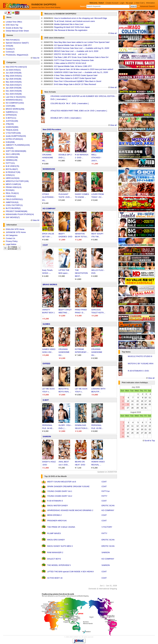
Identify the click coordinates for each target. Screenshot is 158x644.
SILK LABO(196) (13, 154)
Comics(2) (10, 52)
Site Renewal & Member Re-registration (71, 30)
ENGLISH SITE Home (15, 229)
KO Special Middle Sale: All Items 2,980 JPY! (73, 45)
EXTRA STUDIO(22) (14, 139)
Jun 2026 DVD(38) (14, 73)
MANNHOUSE (49, 169)
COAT (45, 245)
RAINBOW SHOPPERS (44, 5)
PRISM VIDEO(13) (14, 187)
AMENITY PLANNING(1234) (18, 145)
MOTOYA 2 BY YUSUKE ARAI (141, 364)
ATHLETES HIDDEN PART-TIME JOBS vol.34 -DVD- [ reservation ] (79, 111)
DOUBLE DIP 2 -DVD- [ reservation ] (66, 118)
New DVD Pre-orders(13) (16, 67)
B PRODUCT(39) (13, 172)
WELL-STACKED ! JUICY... (96, 158)
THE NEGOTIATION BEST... (81, 273)
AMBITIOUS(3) (12, 202)
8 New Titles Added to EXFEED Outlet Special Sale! (76, 75)
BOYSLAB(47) (12, 169)
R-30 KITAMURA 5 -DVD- (139, 371)
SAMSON (47, 436)
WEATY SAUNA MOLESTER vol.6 (62, 482)
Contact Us (10, 238)
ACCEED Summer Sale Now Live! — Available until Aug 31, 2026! (82, 48)
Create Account (112, 3)
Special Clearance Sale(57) (17, 43)
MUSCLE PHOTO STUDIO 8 (140, 356)
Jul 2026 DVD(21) (13, 70)
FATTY (104, 496)
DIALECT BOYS (54, 559)
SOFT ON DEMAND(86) (16, 151)
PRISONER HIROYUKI (57, 521)
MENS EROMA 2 (54, 515)
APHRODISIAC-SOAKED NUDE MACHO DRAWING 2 (70, 510)
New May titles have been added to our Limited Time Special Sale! (82, 42)
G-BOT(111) (11, 118)
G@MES (46, 324)
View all (113, 33)
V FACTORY (107, 527)
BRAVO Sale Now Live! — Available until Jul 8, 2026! (76, 51)
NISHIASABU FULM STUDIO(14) (20, 214)
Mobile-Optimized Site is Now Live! (69, 24)
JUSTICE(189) (12, 121)
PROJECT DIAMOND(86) (17, 211)
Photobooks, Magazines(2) (17, 55)
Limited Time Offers (14, 22)
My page (129, 3)
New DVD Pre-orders (52, 129)
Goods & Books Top (14, 28)
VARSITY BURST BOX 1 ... (48, 313)
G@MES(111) (12, 112)
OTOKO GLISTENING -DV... (48, 197)
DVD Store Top (12, 25)
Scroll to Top (150, 441)
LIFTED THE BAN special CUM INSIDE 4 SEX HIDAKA (70, 572)
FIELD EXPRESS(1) (14, 199)
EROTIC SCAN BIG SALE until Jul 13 (71, 54)
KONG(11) (10, 175)
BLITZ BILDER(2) (13, 208)
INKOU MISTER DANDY (57, 506)
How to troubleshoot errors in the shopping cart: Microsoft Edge (81, 18)
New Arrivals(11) (13, 40)
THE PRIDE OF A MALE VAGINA (61, 527)
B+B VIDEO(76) (12, 166)
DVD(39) (9, 46)
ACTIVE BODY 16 (55, 578)
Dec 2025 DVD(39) (14, 91)
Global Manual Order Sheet (17, 31)
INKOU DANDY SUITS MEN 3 (60, 546)
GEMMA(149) (12, 160)
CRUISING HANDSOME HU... (48, 158)
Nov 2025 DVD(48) (14, 94)
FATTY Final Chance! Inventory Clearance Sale (74, 60)
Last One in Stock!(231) (16, 97)
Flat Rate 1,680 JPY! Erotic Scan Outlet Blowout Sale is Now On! (81, 57)
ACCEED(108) (12, 157)
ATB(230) (10, 124)
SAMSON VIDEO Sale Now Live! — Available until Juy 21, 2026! (81, 72)
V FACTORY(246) (13, 133)
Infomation (150, 3)
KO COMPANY (49, 209)
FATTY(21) (10, 163)
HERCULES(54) (13, 178)
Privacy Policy (12, 241)
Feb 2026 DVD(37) (14, 85)
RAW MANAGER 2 (55, 552)
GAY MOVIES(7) (13, 217)
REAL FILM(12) (12, 193)
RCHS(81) (10, 190)
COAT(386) (11, 106)
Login (122, 3)
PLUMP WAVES (54, 533)
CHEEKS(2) (11, 196)
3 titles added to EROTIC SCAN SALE (70, 63)
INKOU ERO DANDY (56, 540)
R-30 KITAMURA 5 (55, 501)
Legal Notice (11, 244)
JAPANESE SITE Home (16, 232)
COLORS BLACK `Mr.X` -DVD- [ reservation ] (69, 103)
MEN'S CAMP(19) (13, 184)
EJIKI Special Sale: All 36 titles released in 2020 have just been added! (84, 69)
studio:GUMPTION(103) (16, 136)
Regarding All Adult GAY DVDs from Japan (72, 27)
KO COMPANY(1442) (15, 103)
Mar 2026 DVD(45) (14, 82)
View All (36, 58)
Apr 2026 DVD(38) (14, 79)
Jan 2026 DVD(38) (14, 88)
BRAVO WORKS (50, 285)
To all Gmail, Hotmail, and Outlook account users (74, 21)
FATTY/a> (106, 491)
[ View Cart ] (140, 3)
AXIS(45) (10, 148)
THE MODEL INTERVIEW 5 (59, 565)
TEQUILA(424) (12, 130)
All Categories (12, 235)
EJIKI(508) (10, 142)
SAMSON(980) (12, 127)
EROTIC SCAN (108, 506)
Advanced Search (147, 6)
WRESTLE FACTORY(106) (17, 181)
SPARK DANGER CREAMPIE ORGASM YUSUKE (68, 486)
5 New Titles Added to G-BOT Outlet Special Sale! (75, 78)
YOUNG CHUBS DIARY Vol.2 (60, 496)
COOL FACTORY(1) (14, 205)
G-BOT (46, 400)
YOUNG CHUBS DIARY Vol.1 (60, 491)
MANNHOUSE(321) (14, 100)
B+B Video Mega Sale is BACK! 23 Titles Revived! (75, 84)
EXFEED (46, 364)
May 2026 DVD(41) (14, 76)
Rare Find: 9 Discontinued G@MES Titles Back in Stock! (78, 81)
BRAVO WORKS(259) (15, 109)
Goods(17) (10, 49)
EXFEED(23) (11, 115)
